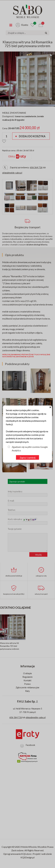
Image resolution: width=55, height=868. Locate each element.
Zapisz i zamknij (27, 458)
